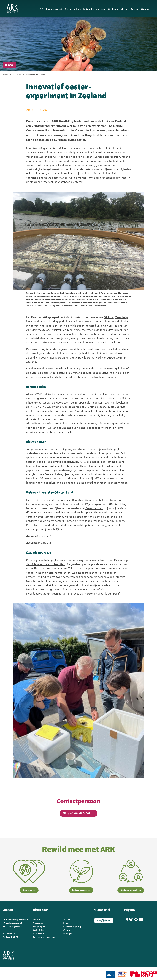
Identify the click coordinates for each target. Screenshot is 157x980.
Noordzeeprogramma (39, 593)
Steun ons (29, 890)
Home (41, 9)
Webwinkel (39, 930)
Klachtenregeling (72, 926)
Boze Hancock (94, 508)
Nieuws (124, 9)
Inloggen (68, 934)
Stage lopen (39, 926)
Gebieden (113, 9)
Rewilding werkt (54, 9)
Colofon (67, 930)
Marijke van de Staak (77, 813)
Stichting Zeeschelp (116, 317)
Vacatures (38, 923)
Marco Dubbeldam (76, 516)
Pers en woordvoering (44, 937)
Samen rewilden (73, 9)
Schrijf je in (104, 920)
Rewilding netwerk (131, 890)
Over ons (146, 9)
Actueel (67, 919)
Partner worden (81, 890)
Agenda (135, 9)
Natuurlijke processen (94, 9)
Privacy (67, 923)
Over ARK (38, 919)
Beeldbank (38, 934)
